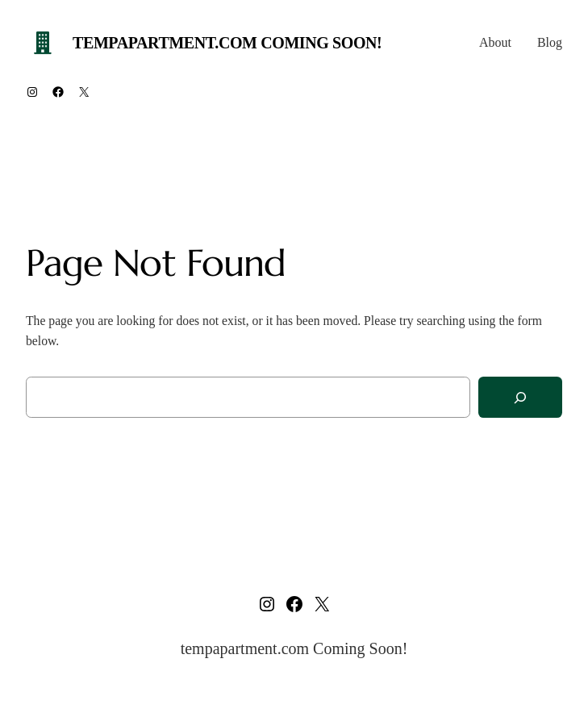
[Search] (520, 397)
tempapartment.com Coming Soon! (227, 43)
